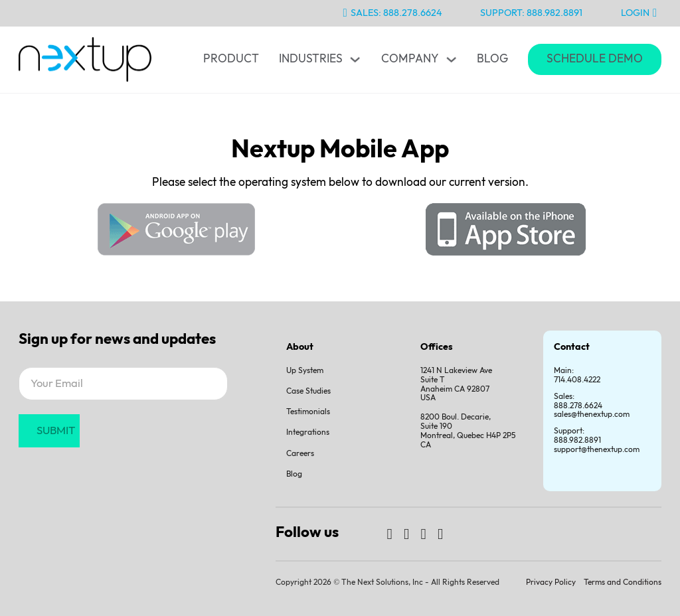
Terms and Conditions (623, 582)
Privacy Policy (551, 582)
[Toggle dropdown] (355, 59)
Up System (305, 371)
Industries (311, 59)
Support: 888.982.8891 (531, 13)
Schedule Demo (595, 59)
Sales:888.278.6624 (578, 401)
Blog (492, 59)
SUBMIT (56, 431)
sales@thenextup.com (592, 415)
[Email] (123, 384)
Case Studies (308, 391)
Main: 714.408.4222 (577, 375)
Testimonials (308, 412)
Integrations (308, 432)
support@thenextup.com (597, 450)
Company (410, 59)
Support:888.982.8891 (577, 436)
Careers (300, 454)
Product (231, 59)
